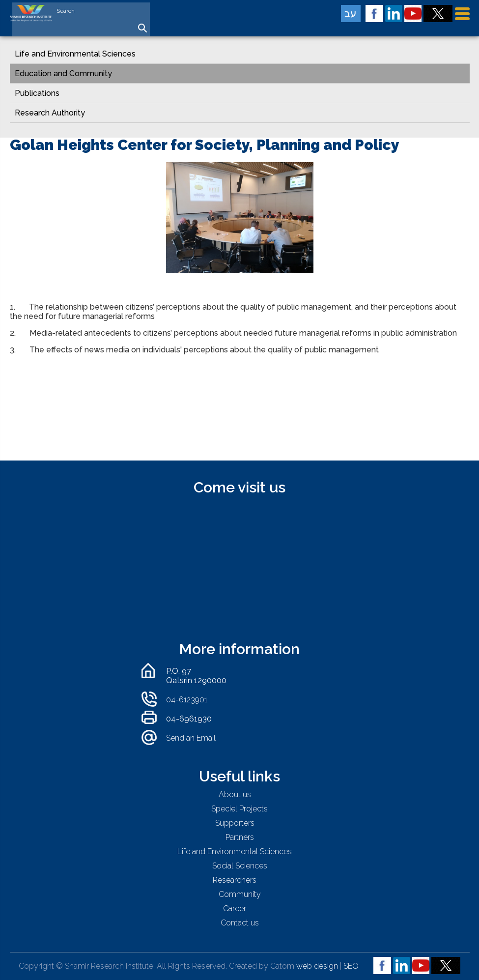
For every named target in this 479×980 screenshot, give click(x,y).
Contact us (240, 923)
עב (351, 13)
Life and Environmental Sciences (75, 54)
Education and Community (63, 73)
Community (240, 894)
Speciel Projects (239, 809)
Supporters (235, 823)
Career (235, 908)
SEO (351, 966)
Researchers (235, 880)
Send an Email (191, 738)
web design (317, 966)
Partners (240, 837)
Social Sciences (240, 866)
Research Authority (50, 113)
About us (235, 794)
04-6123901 (187, 700)
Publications (37, 93)
